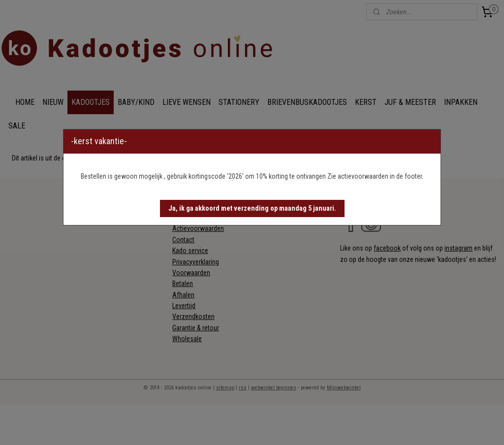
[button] (252, 208)
